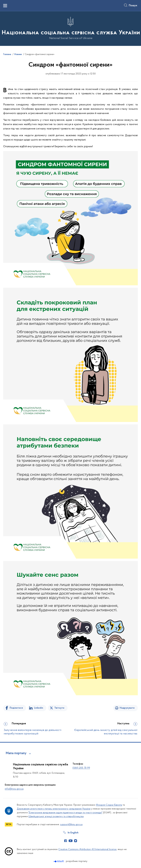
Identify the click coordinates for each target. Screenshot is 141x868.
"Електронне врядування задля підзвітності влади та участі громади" (65, 813)
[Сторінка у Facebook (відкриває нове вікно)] (66, 841)
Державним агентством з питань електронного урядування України (54, 809)
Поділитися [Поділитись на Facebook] (16, 708)
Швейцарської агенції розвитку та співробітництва (56, 817)
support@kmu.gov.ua (71, 825)
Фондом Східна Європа (109, 805)
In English (73, 833)
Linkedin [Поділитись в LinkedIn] (39, 708)
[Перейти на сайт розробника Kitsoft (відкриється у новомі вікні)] (59, 861)
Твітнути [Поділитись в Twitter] (59, 708)
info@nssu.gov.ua (14, 789)
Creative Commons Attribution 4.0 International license (87, 849)
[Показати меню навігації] (5, 6)
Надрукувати (127, 708)
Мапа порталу (16, 753)
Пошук (133, 6)
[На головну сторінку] (71, 28)
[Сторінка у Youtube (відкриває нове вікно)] (71, 841)
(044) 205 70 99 (81, 768)
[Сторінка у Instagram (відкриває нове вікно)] (76, 841)
